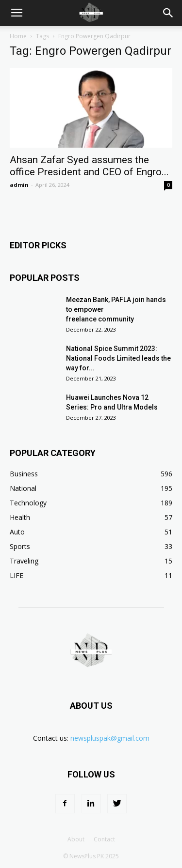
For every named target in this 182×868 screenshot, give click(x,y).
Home (18, 36)
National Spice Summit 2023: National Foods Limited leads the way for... (118, 358)
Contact (104, 839)
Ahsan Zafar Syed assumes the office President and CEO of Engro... (89, 166)
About (76, 839)
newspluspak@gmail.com (110, 738)
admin (19, 185)
